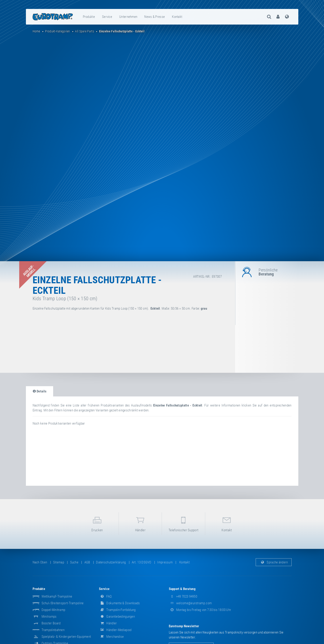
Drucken (97, 523)
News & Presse (155, 17)
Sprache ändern (274, 562)
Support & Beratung (182, 589)
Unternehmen (128, 17)
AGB (87, 562)
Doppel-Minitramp (53, 610)
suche (74, 562)
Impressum (165, 562)
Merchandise (111, 637)
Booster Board (51, 623)
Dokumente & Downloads (119, 603)
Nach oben (40, 562)
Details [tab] (40, 391)
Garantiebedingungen (117, 617)
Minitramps (49, 617)
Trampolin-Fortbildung (117, 610)
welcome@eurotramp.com (190, 603)
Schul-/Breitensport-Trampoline (63, 603)
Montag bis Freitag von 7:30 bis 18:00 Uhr (200, 610)
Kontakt (177, 17)
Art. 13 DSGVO (142, 562)
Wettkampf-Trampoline (57, 596)
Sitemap (59, 562)
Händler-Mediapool (115, 630)
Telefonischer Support (183, 523)
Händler (140, 523)
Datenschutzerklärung (111, 562)
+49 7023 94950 (183, 596)
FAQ (105, 596)
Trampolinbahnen (53, 630)
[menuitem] (89, 17)
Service (107, 17)
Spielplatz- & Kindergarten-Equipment (66, 637)
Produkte (89, 17)
